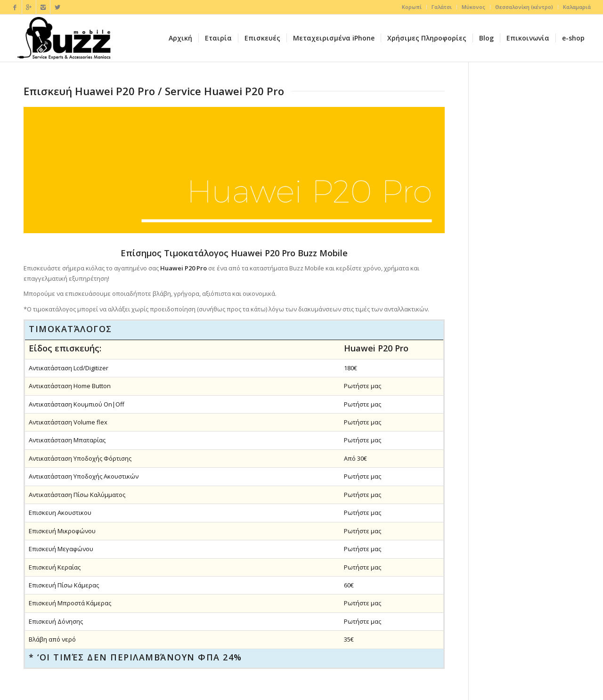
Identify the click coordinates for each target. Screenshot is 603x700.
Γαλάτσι (442, 7)
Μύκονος (473, 7)
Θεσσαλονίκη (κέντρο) (524, 7)
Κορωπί (412, 7)
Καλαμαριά (577, 7)
